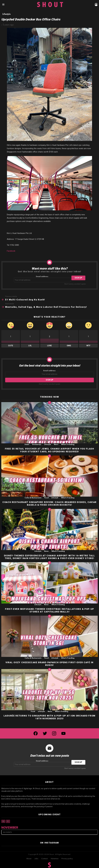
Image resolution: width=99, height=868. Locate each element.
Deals (27, 445)
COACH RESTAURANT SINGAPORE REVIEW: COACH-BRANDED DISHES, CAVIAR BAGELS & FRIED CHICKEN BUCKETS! (49, 503)
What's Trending (68, 445)
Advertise (55, 859)
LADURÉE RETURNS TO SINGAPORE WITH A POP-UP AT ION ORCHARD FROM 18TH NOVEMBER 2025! (49, 717)
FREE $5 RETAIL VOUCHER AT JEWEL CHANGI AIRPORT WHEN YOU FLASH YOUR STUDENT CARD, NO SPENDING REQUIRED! (49, 450)
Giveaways (37, 445)
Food (46, 498)
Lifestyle (48, 445)
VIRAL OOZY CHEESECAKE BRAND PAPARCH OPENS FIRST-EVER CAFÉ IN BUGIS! (49, 664)
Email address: (42, 279)
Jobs (36, 859)
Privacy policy (67, 859)
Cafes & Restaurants (33, 498)
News (56, 445)
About (29, 859)
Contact (44, 859)
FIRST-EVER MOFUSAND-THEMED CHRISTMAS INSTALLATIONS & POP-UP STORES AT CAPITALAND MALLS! (49, 610)
